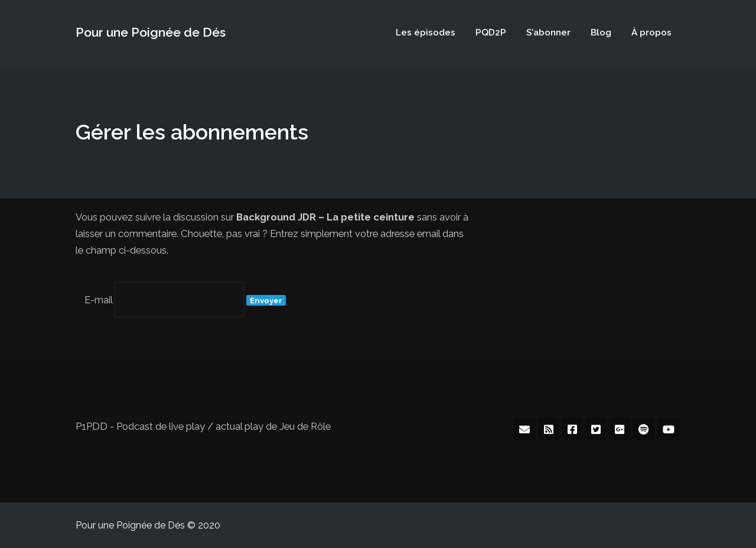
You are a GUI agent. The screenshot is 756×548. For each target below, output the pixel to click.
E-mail (98, 300)
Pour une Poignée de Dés (151, 32)
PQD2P (491, 33)
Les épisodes (426, 33)
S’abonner (548, 33)
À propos (651, 33)
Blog (601, 33)
